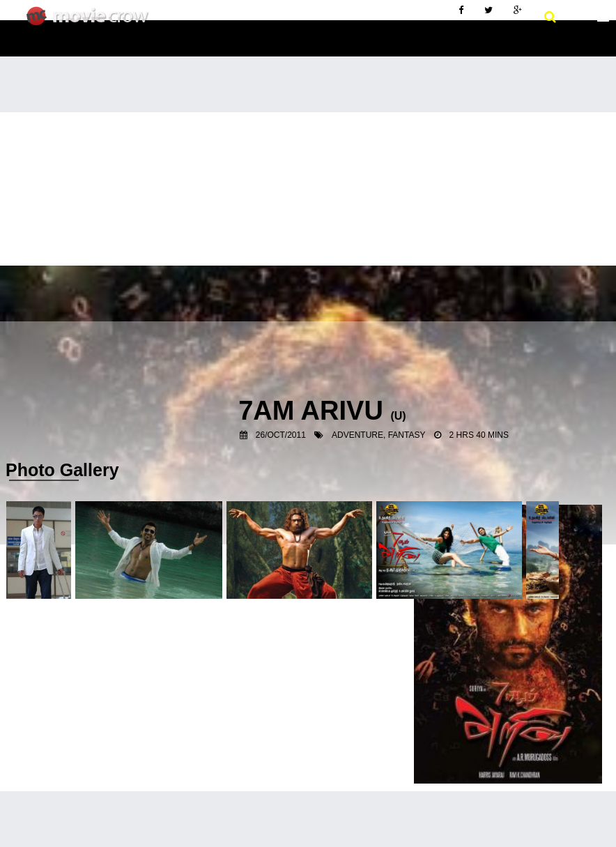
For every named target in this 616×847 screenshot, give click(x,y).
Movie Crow (91, 22)
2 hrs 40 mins (479, 435)
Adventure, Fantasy (378, 435)
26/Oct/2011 (281, 435)
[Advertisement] (308, 217)
